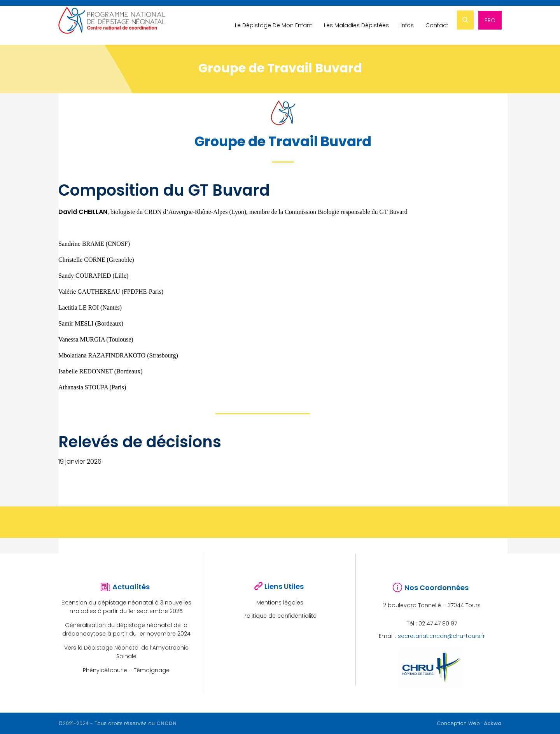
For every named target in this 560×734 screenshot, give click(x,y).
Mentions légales (280, 603)
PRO (490, 25)
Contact (438, 25)
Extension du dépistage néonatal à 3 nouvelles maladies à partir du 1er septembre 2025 (126, 607)
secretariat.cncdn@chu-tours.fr (441, 636)
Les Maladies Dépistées (357, 25)
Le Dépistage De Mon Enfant (274, 25)
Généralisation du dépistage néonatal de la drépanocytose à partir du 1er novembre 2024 (126, 629)
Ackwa (493, 723)
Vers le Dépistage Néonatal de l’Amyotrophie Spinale (126, 652)
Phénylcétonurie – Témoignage (126, 670)
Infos (408, 25)
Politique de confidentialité (280, 616)
